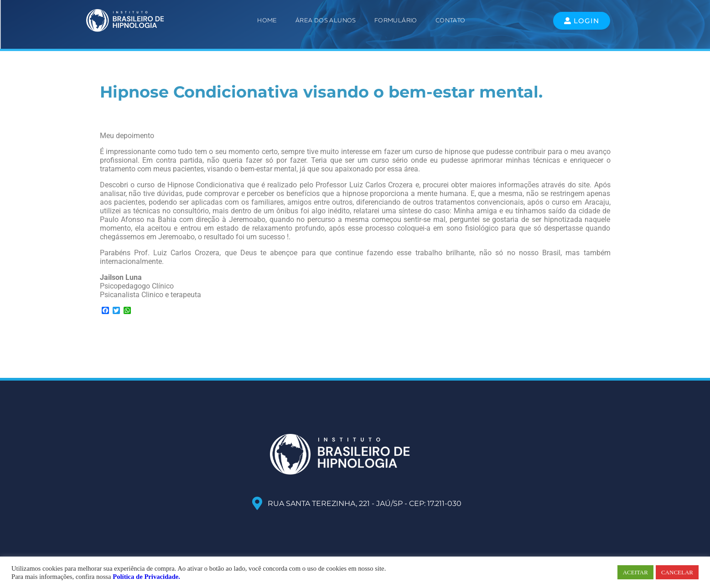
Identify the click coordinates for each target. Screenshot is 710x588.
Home (267, 20)
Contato (451, 20)
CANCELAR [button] (677, 572)
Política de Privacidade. (146, 577)
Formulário (396, 20)
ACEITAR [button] (635, 572)
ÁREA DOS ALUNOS (326, 20)
